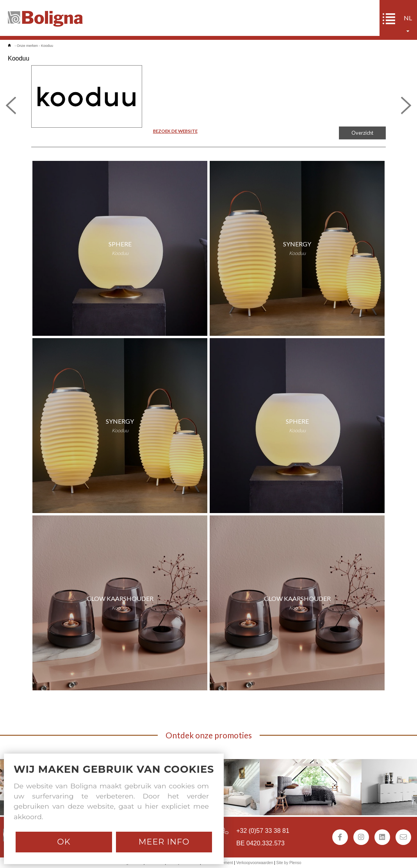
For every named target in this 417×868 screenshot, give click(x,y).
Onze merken (27, 46)
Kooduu (47, 46)
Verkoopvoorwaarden (255, 863)
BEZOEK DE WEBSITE (175, 131)
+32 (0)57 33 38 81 (263, 831)
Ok (64, 842)
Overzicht (362, 133)
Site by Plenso (289, 863)
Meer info (164, 842)
